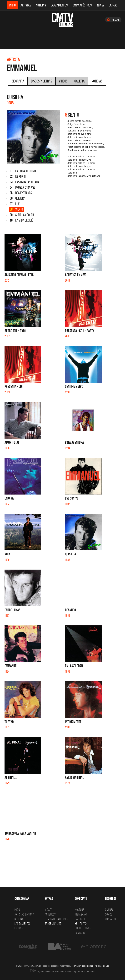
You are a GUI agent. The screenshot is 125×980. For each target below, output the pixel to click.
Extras (113, 5)
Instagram (81, 914)
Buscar (113, 20)
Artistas (26, 5)
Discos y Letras (42, 81)
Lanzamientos (59, 5)
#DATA (100, 5)
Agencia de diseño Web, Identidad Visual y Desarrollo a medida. (63, 971)
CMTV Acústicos (82, 5)
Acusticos (50, 914)
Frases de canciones (56, 919)
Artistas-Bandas (24, 914)
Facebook (80, 919)
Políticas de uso (102, 966)
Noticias (41, 5)
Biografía (18, 81)
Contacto (80, 933)
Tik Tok (81, 924)
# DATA (49, 910)
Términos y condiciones (82, 966)
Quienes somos (83, 928)
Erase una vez (53, 924)
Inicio (12, 5)
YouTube (80, 910)
